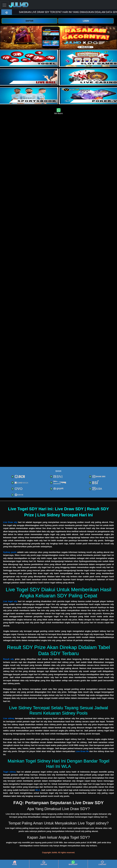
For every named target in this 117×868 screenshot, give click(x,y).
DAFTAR (29, 21)
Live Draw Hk (82, 751)
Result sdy (9, 659)
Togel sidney (9, 772)
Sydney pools (10, 552)
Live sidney (9, 718)
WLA (38, 790)
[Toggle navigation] (4, 5)
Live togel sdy (10, 601)
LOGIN (86, 21)
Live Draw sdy (10, 522)
